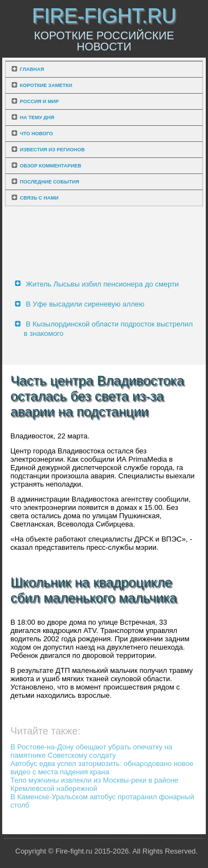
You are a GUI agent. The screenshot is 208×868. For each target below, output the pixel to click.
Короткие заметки (46, 85)
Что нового (37, 134)
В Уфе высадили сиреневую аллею (85, 304)
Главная (32, 69)
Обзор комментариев (51, 166)
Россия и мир (39, 101)
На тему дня (37, 118)
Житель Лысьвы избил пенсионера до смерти (102, 284)
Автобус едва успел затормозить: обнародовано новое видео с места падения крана (102, 768)
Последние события (50, 182)
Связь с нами (39, 198)
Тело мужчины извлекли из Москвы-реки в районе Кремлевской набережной (95, 784)
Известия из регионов (52, 150)
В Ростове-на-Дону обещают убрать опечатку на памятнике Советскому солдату (92, 751)
